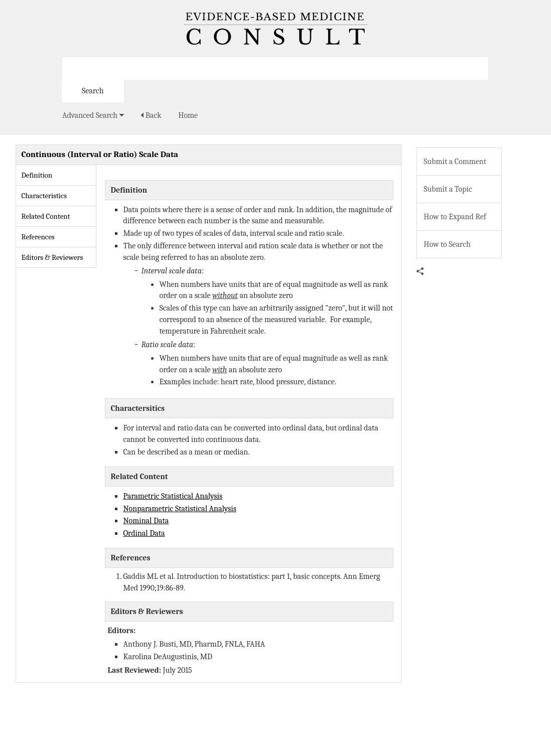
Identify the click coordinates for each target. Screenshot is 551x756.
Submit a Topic (448, 189)
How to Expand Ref (455, 217)
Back (151, 115)
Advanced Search (93, 115)
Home (188, 115)
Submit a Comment (455, 162)
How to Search (447, 244)
